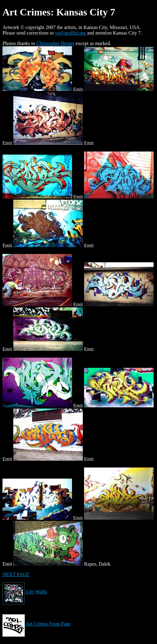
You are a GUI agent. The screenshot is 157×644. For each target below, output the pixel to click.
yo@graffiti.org (70, 33)
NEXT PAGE (16, 574)
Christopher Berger (55, 43)
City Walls (25, 592)
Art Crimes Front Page (36, 624)
